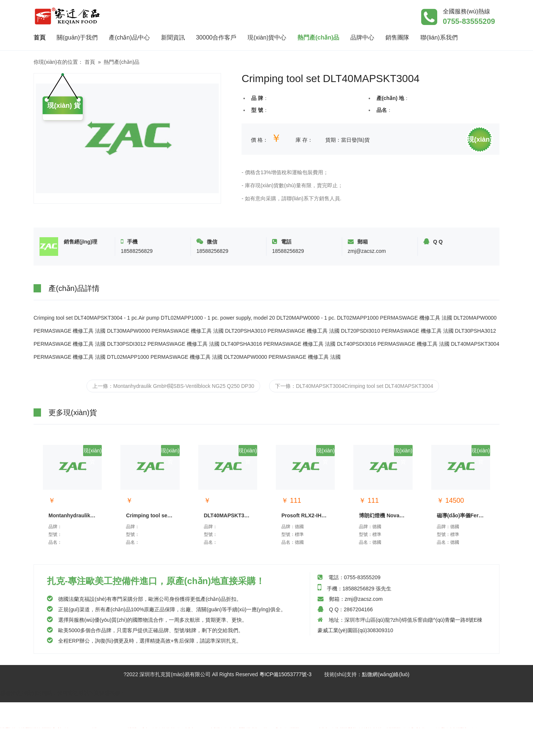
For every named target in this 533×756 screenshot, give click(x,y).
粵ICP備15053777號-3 (286, 674)
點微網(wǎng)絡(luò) (386, 674)
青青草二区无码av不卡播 (126, 747)
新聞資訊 (173, 37)
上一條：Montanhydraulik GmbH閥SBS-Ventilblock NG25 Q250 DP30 (173, 386)
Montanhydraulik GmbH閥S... (73, 515)
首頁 (42, 36)
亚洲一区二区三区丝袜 (26, 715)
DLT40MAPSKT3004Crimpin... (229, 515)
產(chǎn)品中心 (129, 37)
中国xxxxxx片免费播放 (182, 747)
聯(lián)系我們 (439, 37)
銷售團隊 (397, 37)
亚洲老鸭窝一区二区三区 (67, 747)
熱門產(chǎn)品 (318, 37)
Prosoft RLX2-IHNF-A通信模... (306, 515)
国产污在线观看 (18, 747)
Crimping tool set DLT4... (151, 515)
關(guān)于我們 (77, 37)
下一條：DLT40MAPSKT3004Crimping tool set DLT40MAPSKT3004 (354, 386)
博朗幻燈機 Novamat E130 (384, 515)
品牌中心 (362, 37)
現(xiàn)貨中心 (267, 37)
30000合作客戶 (216, 37)
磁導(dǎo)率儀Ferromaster (462, 515)
